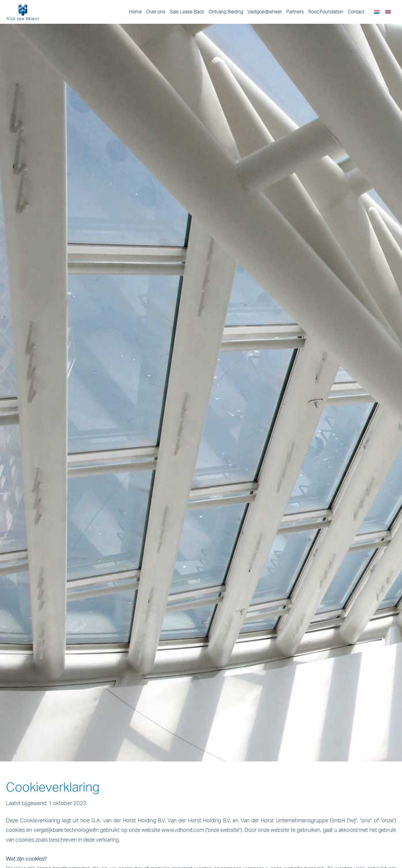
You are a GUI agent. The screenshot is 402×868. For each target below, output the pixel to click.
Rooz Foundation (326, 12)
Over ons (156, 12)
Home (135, 12)
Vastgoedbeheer (265, 12)
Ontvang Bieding (226, 12)
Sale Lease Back (187, 12)
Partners (295, 12)
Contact (356, 12)
